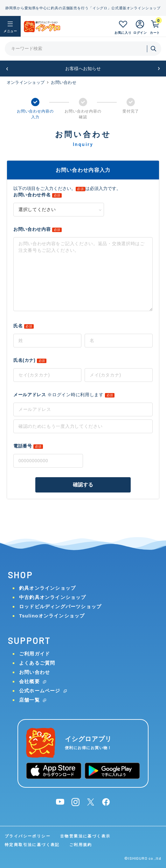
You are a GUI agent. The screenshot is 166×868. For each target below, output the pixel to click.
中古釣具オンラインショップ (53, 597)
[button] (7, 69)
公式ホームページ (40, 691)
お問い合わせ (35, 672)
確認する (83, 485)
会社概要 (29, 681)
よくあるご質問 (37, 663)
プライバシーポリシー (28, 836)
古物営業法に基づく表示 (85, 836)
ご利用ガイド (35, 654)
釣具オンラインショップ (47, 588)
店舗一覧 (29, 700)
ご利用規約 (81, 845)
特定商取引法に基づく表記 (32, 845)
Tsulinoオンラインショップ (52, 616)
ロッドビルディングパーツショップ (60, 606)
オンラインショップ (26, 82)
